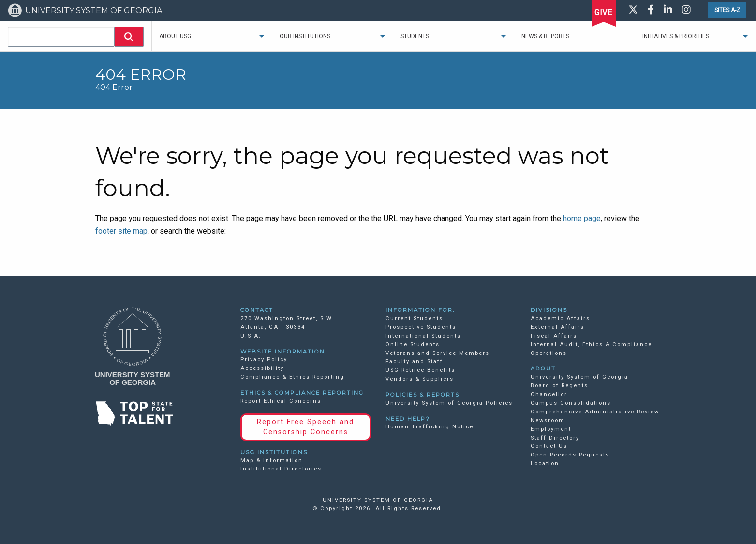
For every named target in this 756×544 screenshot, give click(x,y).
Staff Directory (555, 438)
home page (582, 218)
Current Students (414, 318)
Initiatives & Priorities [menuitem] (676, 36)
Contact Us (549, 446)
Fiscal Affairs (554, 336)
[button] (129, 37)
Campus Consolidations (571, 403)
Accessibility (262, 368)
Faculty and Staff (414, 361)
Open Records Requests (570, 455)
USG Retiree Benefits (420, 370)
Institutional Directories (281, 469)
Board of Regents (559, 386)
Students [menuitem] (415, 36)
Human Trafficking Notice (430, 427)
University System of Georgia (579, 377)
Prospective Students (421, 327)
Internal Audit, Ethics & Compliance (591, 345)
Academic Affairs (560, 318)
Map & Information (272, 461)
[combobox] (61, 37)
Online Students (413, 345)
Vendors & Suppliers (420, 379)
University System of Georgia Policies (449, 403)
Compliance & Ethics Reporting (292, 377)
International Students (423, 336)
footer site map (121, 231)
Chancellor (549, 394)
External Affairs (557, 327)
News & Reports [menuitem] (545, 36)
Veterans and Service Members (437, 353)
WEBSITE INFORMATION (283, 352)
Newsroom (548, 420)
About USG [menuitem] (175, 36)
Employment (551, 429)
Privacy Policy (264, 360)
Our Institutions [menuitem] (305, 36)
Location (545, 463)
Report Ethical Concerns (281, 401)
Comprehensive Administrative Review (595, 412)
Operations (549, 353)
